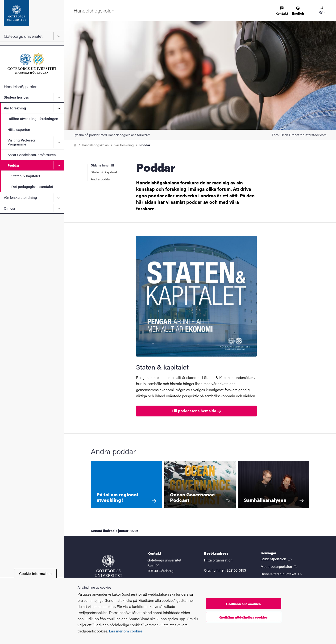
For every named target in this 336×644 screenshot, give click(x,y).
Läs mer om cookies (126, 631)
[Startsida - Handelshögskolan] (32, 63)
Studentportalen (277, 559)
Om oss (10, 208)
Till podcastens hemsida (196, 411)
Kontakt (282, 11)
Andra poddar (101, 179)
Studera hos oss (16, 97)
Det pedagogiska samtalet (32, 186)
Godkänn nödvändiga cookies (243, 617)
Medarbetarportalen (280, 566)
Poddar (14, 165)
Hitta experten (19, 129)
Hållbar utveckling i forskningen (33, 118)
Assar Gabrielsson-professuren (32, 155)
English (298, 11)
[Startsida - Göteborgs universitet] (32, 15)
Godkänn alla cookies (243, 604)
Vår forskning (15, 108)
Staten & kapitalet (26, 176)
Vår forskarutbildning (20, 197)
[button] (322, 10)
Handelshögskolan (21, 86)
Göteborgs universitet (23, 36)
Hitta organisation (218, 560)
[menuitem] (282, 11)
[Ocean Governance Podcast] (200, 485)
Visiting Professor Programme (21, 142)
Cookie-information (35, 573)
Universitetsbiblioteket (282, 574)
